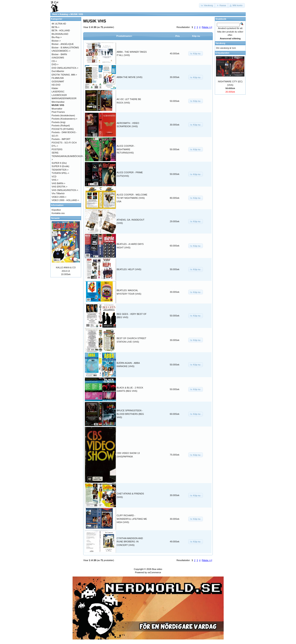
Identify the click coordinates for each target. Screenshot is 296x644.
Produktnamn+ (124, 36)
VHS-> (55, 180)
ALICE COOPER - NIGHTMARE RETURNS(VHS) (126, 149)
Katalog (64, 14)
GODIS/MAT (58, 81)
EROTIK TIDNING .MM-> (64, 75)
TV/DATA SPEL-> (60, 173)
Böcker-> (56, 41)
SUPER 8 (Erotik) (60, 166)
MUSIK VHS (77, 14)
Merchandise (58, 102)
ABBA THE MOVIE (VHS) (130, 77)
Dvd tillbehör (58, 71)
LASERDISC (58, 92)
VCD (54, 177)
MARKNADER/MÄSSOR (64, 98)
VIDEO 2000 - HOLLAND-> (65, 200)
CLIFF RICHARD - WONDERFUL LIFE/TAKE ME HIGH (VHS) (132, 519)
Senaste (55, 218)
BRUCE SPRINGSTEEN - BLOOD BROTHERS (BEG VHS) (130, 414)
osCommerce (154, 572)
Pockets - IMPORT (61, 139)
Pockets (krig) (58, 122)
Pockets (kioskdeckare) (63, 115)
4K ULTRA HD (59, 24)
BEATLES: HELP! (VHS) (129, 269)
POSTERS (57, 149)
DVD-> (55, 64)
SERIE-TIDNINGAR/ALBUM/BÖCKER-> (68, 156)
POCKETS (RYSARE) (63, 129)
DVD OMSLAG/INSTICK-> (65, 68)
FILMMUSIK (58, 78)
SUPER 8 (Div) (59, 163)
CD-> (54, 61)
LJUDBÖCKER (59, 95)
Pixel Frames (58, 112)
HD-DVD (56, 85)
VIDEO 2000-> (59, 197)
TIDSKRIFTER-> (60, 170)
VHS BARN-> (58, 183)
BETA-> (55, 27)
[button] (207, 5)
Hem (55, 14)
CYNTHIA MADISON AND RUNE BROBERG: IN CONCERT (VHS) (130, 542)
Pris (177, 36)
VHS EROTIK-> (60, 187)
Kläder (55, 88)
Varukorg (220, 43)
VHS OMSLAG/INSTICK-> (65, 190)
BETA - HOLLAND (61, 30)
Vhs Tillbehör (58, 193)
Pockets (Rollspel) (61, 126)
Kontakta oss (58, 213)
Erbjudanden (222, 53)
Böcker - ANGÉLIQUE (63, 44)
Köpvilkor (56, 210)
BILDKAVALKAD (60, 34)
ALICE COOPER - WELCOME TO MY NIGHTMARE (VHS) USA (132, 198)
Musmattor (57, 109)
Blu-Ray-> (57, 37)
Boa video (157, 569)
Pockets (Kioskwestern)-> (64, 119)
